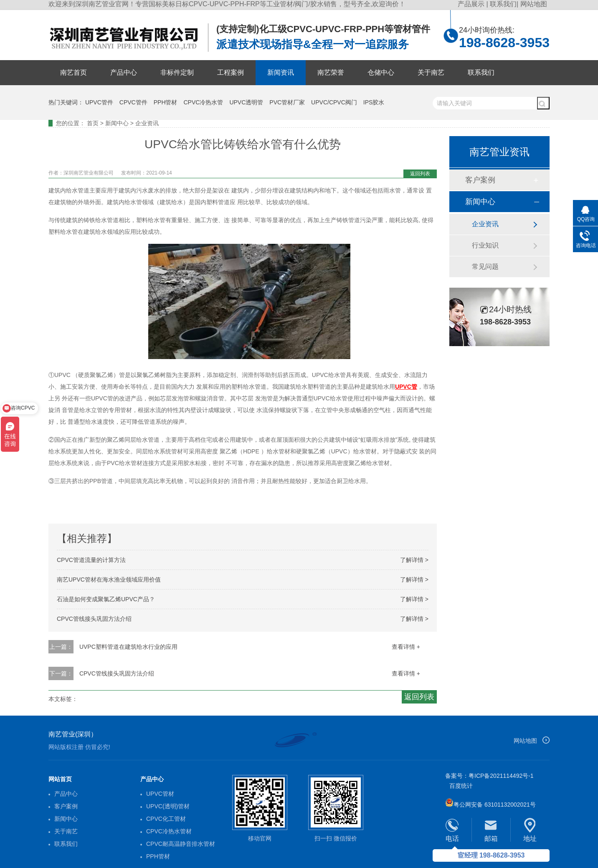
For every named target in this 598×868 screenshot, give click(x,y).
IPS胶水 (374, 102)
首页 (93, 123)
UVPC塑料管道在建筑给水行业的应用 (128, 647)
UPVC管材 (160, 794)
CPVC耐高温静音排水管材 (181, 844)
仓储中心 (381, 72)
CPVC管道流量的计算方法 (91, 560)
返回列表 (420, 174)
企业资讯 (147, 123)
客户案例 (480, 180)
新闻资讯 (281, 72)
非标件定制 (177, 72)
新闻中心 (117, 123)
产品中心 (124, 72)
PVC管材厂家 (287, 102)
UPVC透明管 (246, 102)
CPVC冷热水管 (204, 102)
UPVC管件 (99, 102)
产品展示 (472, 4)
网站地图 (534, 4)
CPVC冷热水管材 (169, 831)
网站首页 (60, 779)
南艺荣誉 (331, 72)
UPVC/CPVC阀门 (334, 102)
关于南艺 (431, 72)
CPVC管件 (133, 102)
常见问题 (485, 267)
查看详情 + (406, 647)
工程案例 (231, 72)
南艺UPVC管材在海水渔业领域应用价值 (109, 580)
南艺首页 (73, 72)
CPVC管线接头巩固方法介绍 (94, 619)
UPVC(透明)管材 (168, 806)
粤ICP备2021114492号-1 (501, 776)
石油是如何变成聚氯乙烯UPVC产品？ (106, 599)
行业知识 (485, 245)
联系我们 (503, 4)
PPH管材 (166, 102)
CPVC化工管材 (166, 819)
